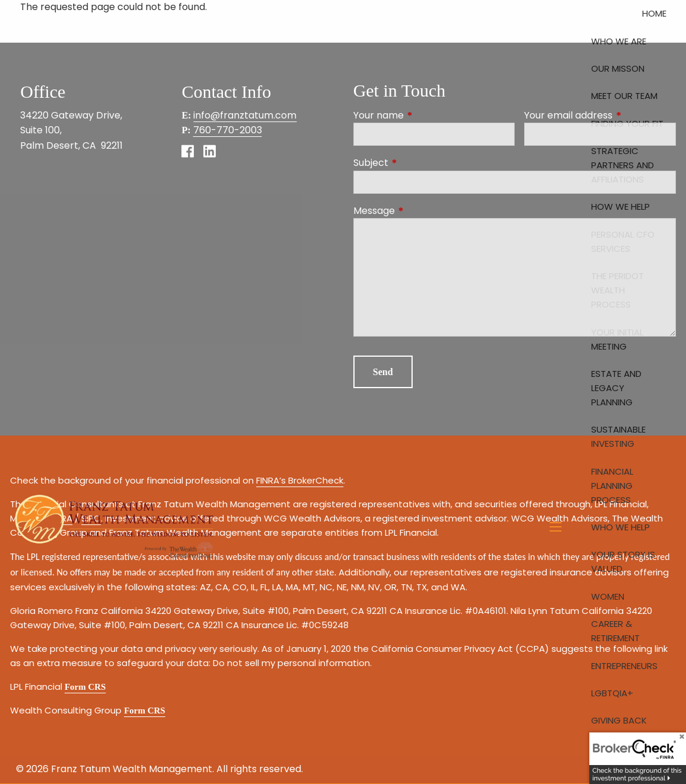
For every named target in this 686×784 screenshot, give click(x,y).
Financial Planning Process (612, 486)
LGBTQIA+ (612, 693)
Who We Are (619, 41)
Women (608, 596)
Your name (426, 115)
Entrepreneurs (624, 666)
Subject (418, 163)
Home (654, 13)
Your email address (600, 115)
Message (422, 211)
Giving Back (619, 720)
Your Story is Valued (623, 561)
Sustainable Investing (618, 436)
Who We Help (620, 527)
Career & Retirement (615, 631)
